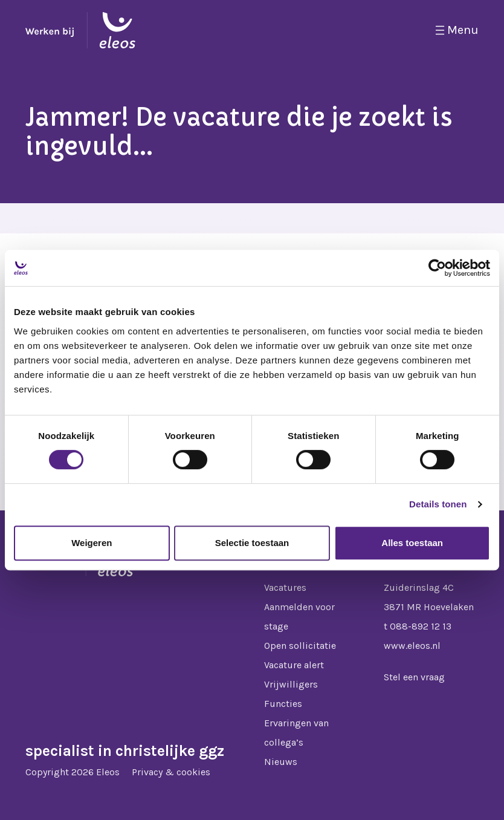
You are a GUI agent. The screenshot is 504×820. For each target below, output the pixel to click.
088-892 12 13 (421, 626)
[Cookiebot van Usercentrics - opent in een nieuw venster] (437, 268)
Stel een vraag (414, 677)
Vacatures (285, 587)
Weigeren (92, 543)
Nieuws (281, 762)
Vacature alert (294, 665)
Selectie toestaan (252, 543)
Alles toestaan (412, 543)
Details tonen (438, 504)
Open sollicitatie (300, 646)
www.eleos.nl (412, 646)
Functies (283, 704)
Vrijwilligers (291, 684)
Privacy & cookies (171, 772)
